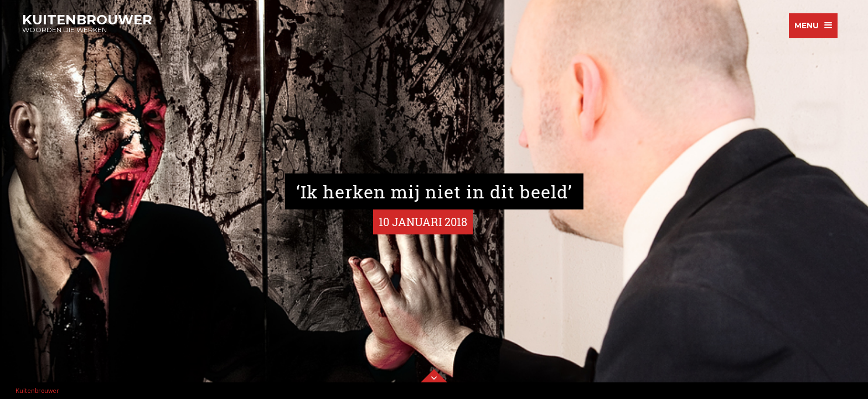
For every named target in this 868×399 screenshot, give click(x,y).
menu (807, 25)
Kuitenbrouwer (37, 390)
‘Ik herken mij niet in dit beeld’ (434, 191)
